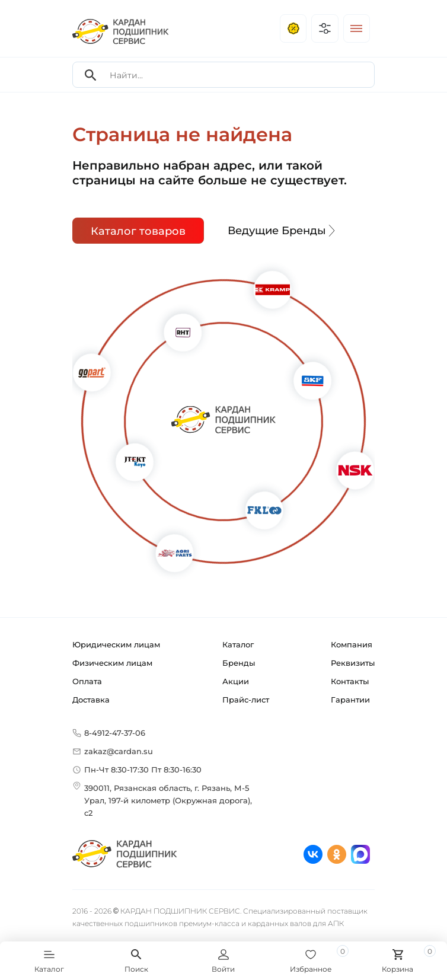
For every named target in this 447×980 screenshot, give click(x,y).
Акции (236, 681)
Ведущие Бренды (283, 231)
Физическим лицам (112, 663)
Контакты (350, 681)
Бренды (239, 663)
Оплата (87, 681)
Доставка (91, 700)
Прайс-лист (246, 700)
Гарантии (350, 700)
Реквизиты (353, 663)
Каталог (238, 644)
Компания (352, 644)
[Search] (91, 75)
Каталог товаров (138, 231)
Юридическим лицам (116, 644)
